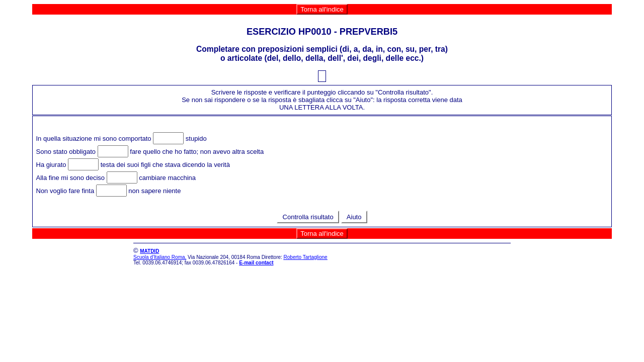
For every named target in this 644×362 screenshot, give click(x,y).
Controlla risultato (308, 217)
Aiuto (354, 217)
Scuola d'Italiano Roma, (160, 257)
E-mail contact (256, 263)
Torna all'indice (322, 9)
